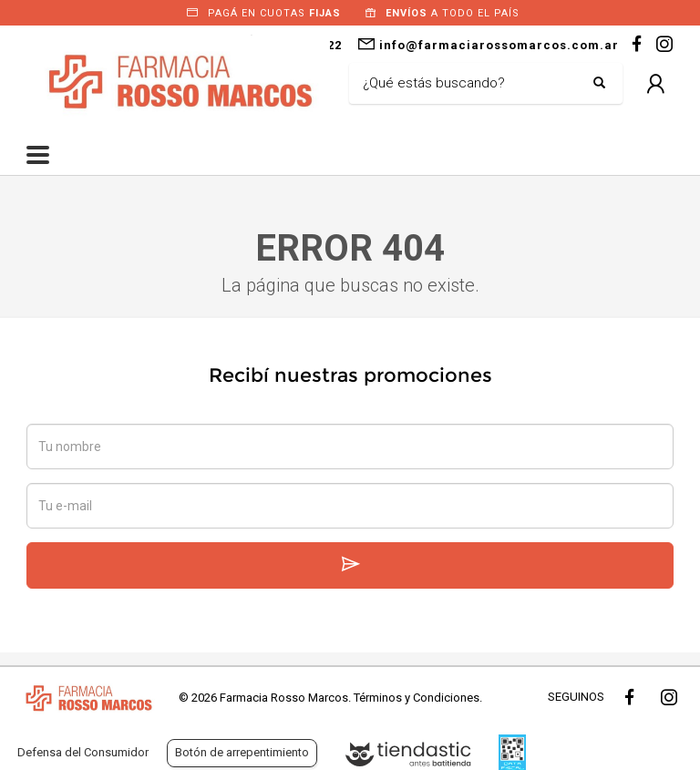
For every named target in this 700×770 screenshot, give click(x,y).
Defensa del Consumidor (83, 752)
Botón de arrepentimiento (242, 752)
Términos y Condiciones (417, 698)
